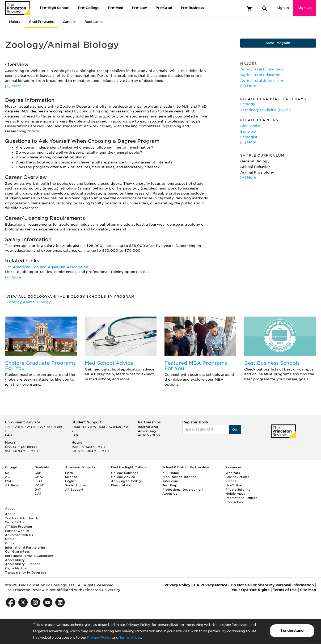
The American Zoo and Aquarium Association (47, 267)
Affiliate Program (18, 527)
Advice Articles (237, 477)
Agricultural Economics (262, 69)
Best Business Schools (272, 363)
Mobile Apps (235, 494)
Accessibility (15, 560)
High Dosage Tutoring (179, 477)
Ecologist (249, 137)
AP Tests (12, 485)
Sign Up (305, 8)
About (10, 514)
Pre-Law (139, 8)
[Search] (265, 9)
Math (69, 473)
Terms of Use (130, 637)
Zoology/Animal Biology (29, 302)
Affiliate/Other (149, 435)
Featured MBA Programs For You (196, 366)
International (148, 427)
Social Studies (76, 485)
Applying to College (127, 481)
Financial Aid (121, 485)
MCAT (39, 485)
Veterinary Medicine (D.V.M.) (266, 110)
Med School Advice (109, 363)
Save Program (278, 43)
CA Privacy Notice (210, 585)
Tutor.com (170, 481)
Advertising (147, 431)
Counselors (234, 502)
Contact (11, 543)
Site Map (308, 590)
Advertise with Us (19, 535)
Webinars (233, 473)
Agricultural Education (261, 75)
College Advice (123, 477)
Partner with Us (17, 531)
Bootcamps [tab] (94, 22)
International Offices (241, 498)
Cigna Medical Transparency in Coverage (26, 570)
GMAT (39, 477)
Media (10, 539)
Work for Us (15, 522)
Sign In (283, 8)
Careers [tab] (69, 22)
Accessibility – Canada (23, 564)
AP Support (74, 490)
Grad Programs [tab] (41, 22)
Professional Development (183, 490)
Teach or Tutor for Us (22, 518)
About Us (170, 494)
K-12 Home (171, 473)
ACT (8, 477)
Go (235, 429)
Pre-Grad (164, 8)
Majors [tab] (14, 22)
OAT (38, 494)
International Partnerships (25, 548)
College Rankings (125, 473)
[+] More (13, 86)
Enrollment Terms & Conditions (29, 556)
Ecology (248, 104)
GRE (38, 473)
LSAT (38, 481)
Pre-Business (192, 8)
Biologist (248, 131)
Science (71, 477)
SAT (8, 473)
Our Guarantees (17, 552)
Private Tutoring (238, 490)
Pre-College (89, 8)
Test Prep (170, 485)
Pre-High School (55, 8)
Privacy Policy (99, 637)
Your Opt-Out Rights (250, 590)
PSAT (9, 481)
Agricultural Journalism (262, 81)
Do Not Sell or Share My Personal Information (272, 585)
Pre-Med (116, 8)
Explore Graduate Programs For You (40, 366)
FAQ (9, 435)
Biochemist (250, 126)
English (71, 481)
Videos (231, 481)
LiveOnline (233, 485)
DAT (38, 490)
